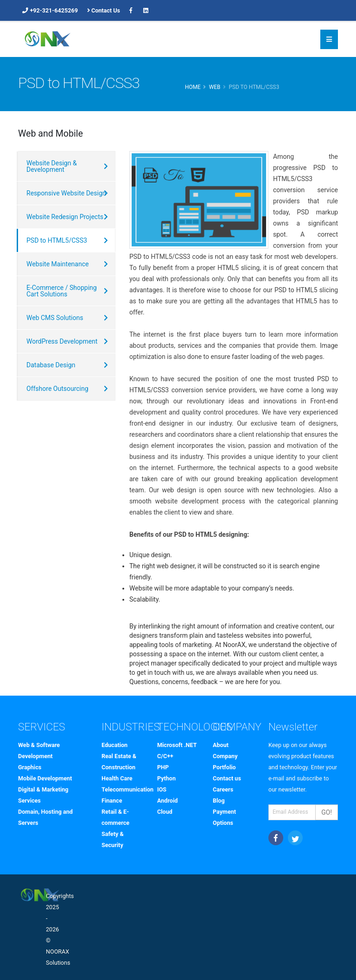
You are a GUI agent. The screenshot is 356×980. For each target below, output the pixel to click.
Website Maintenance (57, 264)
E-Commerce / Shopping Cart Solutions (62, 291)
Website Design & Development (52, 166)
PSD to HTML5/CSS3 (57, 240)
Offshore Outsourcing (57, 389)
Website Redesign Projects (65, 217)
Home (193, 87)
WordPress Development (62, 341)
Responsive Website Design (66, 193)
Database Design (51, 365)
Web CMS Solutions (55, 318)
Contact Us (104, 10)
